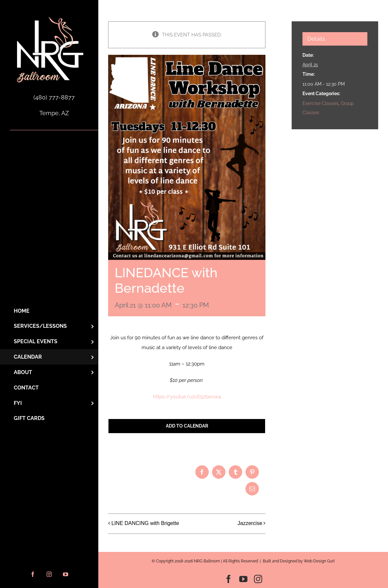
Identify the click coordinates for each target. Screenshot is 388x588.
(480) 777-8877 (54, 97)
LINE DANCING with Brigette (145, 523)
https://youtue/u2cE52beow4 (187, 397)
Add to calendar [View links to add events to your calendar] (187, 426)
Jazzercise (250, 523)
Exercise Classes (320, 103)
